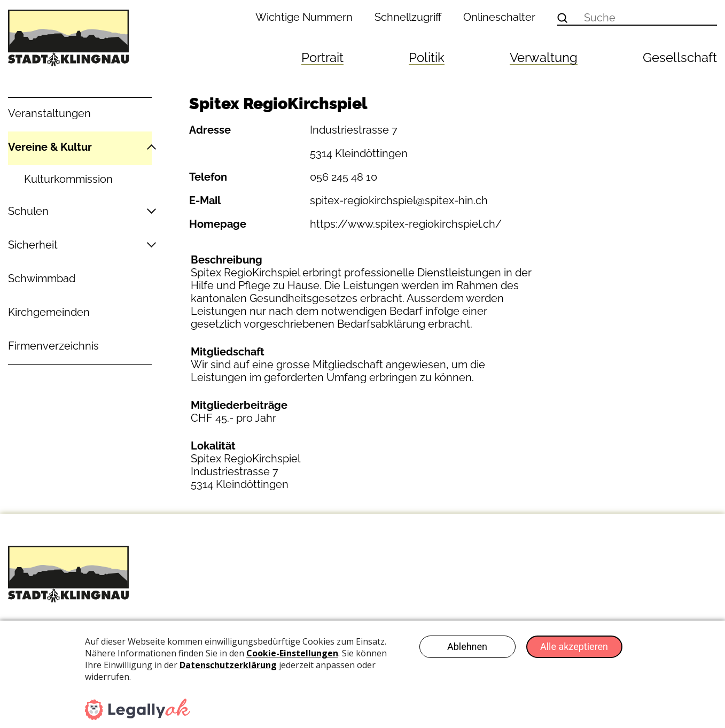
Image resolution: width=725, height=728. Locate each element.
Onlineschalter (499, 17)
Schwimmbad (42, 278)
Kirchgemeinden (49, 312)
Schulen (28, 211)
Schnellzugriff (408, 17)
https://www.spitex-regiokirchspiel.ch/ (406, 224)
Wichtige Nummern (304, 17)
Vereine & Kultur (50, 147)
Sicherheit (33, 245)
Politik (427, 57)
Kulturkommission (68, 179)
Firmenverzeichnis (53, 346)
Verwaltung (544, 57)
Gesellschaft (680, 57)
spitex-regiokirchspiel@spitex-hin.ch (399, 200)
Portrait (322, 57)
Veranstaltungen (49, 113)
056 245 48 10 (344, 177)
